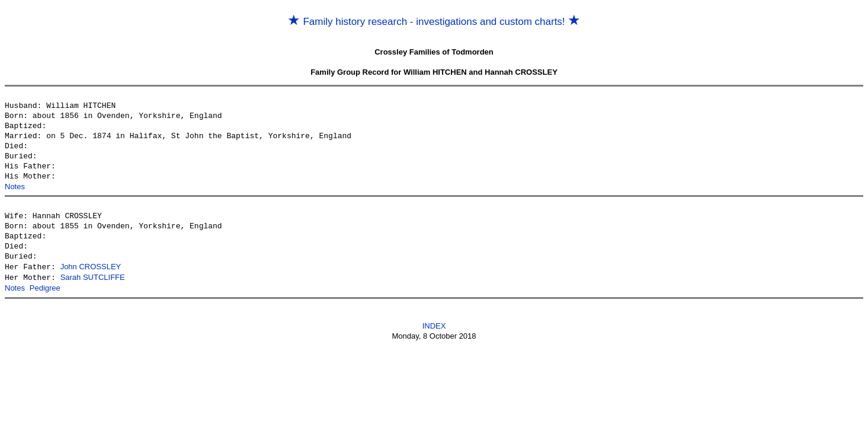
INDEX (434, 324)
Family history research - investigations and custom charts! (434, 22)
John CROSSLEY (91, 267)
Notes (15, 187)
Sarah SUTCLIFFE (93, 277)
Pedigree (45, 287)
